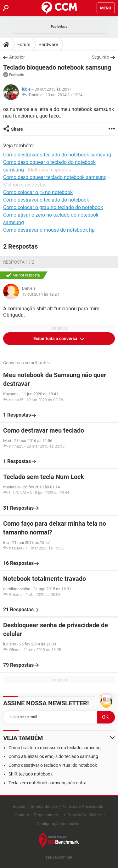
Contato (22, 815)
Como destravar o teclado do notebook (46, 200)
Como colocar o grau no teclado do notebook (53, 207)
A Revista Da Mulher (83, 815)
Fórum (24, 45)
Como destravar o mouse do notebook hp (49, 230)
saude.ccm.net (59, 857)
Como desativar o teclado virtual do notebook (53, 765)
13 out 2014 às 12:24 (64, 95)
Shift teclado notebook (31, 774)
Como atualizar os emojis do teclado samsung (53, 756)
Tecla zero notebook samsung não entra (48, 783)
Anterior (17, 57)
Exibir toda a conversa (56, 339)
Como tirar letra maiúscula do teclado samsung (55, 748)
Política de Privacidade (82, 806)
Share (17, 129)
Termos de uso (43, 806)
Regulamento (46, 815)
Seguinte (100, 57)
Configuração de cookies (59, 824)
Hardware (48, 45)
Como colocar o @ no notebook (38, 192)
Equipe (19, 806)
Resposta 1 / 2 (19, 262)
